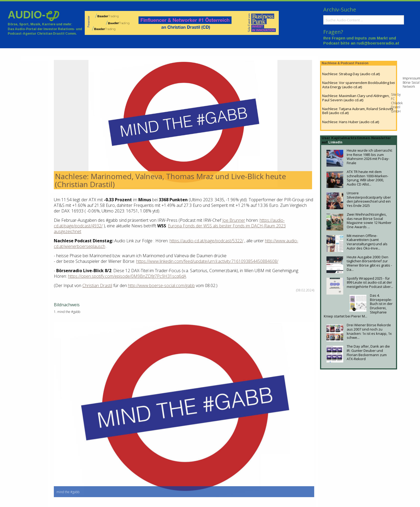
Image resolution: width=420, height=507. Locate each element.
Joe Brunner (234, 220)
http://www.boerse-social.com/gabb (161, 285)
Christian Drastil (97, 285)
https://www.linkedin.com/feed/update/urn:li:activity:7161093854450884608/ (207, 261)
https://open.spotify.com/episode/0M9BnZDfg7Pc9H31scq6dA (127, 276)
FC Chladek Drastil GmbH (397, 105)
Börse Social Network (411, 85)
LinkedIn (335, 142)
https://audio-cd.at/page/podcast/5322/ (206, 241)
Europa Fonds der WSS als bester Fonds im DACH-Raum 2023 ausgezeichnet (170, 229)
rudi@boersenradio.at (378, 43)
